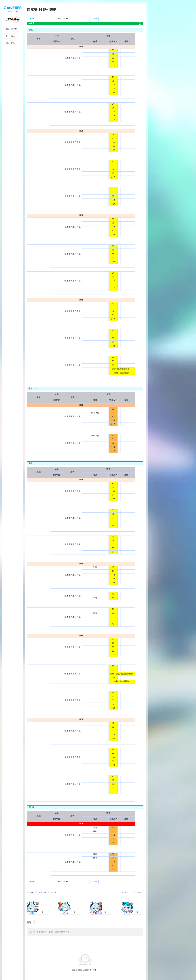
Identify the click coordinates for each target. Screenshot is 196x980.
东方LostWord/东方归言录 (46, 892)
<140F (32, 19)
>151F (94, 19)
